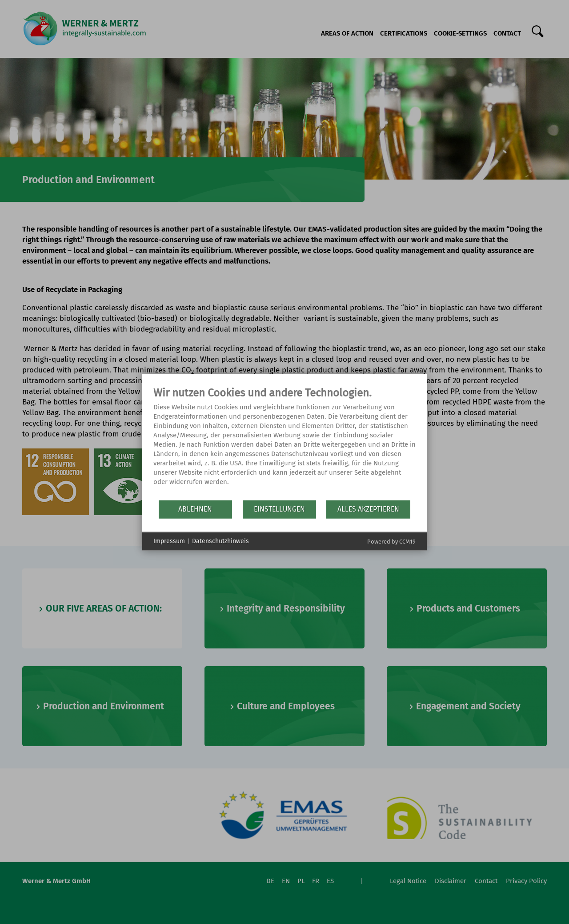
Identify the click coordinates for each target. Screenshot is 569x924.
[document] (284, 442)
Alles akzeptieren (368, 509)
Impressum (169, 541)
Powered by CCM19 (391, 541)
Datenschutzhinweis (220, 541)
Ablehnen (195, 509)
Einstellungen (279, 509)
